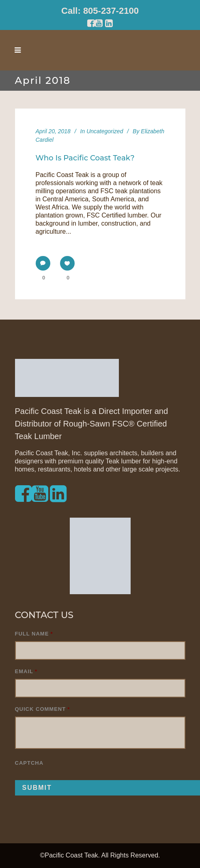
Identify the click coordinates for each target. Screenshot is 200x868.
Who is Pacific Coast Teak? (85, 158)
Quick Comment (43, 709)
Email (26, 671)
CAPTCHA (29, 763)
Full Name (34, 634)
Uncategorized (105, 131)
